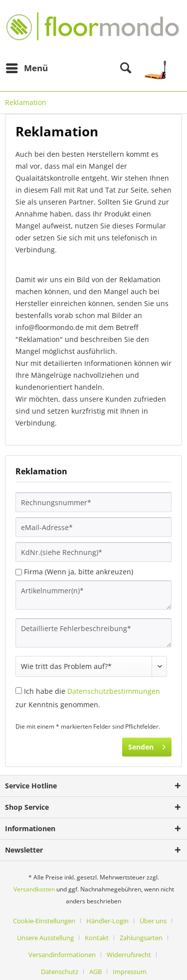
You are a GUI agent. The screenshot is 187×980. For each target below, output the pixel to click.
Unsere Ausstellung (45, 938)
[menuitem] (26, 68)
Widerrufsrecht (129, 955)
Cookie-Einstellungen (44, 921)
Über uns (153, 921)
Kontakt (97, 938)
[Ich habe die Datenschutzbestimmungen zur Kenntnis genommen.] (19, 691)
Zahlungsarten (141, 938)
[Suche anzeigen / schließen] (126, 68)
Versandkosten (34, 889)
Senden (147, 745)
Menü (27, 67)
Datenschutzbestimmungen (114, 691)
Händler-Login (107, 921)
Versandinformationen (62, 955)
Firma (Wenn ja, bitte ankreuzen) (79, 572)
